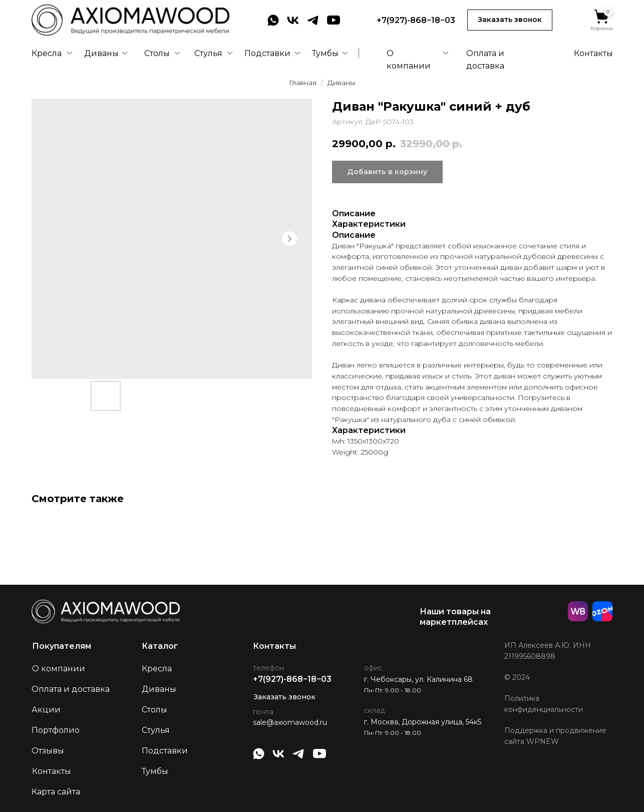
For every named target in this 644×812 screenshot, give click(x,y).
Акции (46, 710)
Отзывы (48, 751)
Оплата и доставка (71, 689)
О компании (59, 669)
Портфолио (56, 730)
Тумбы (325, 53)
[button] (510, 20)
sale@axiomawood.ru (290, 722)
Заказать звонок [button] (285, 697)
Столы (157, 53)
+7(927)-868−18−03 (416, 20)
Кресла (47, 53)
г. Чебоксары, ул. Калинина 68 (418, 679)
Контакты (593, 53)
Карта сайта (56, 792)
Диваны (101, 53)
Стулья (208, 53)
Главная (303, 83)
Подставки (267, 53)
